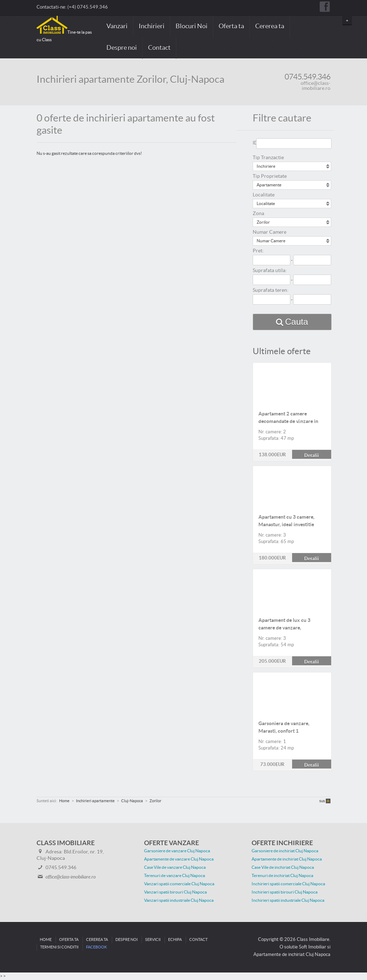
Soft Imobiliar (313, 947)
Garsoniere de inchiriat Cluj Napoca (285, 851)
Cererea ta (270, 26)
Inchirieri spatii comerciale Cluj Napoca (288, 884)
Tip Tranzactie (268, 158)
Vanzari (117, 26)
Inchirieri (152, 26)
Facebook (96, 947)
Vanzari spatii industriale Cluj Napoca (179, 900)
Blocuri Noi (192, 26)
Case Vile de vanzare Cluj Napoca (175, 867)
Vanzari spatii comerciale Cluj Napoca (179, 884)
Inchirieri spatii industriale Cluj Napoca (288, 900)
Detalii (292, 367)
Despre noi (122, 48)
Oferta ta (231, 26)
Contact (159, 48)
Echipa (175, 940)
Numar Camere (270, 232)
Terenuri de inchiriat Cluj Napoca (282, 876)
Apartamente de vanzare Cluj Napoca (179, 859)
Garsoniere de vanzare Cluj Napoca (177, 851)
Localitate (264, 195)
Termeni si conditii (59, 947)
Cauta (297, 322)
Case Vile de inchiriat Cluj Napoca (283, 867)
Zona (258, 214)
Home (46, 940)
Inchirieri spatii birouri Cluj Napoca (285, 892)
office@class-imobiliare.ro (316, 86)
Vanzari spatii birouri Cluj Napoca (175, 892)
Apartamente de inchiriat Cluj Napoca (287, 859)
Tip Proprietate (270, 176)
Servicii (153, 940)
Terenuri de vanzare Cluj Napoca (175, 876)
